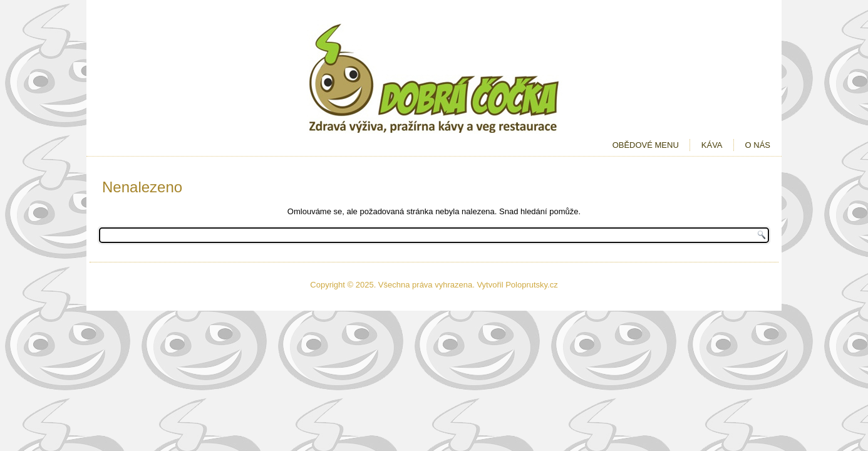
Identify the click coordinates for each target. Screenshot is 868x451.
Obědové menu (646, 145)
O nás (758, 145)
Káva (712, 145)
